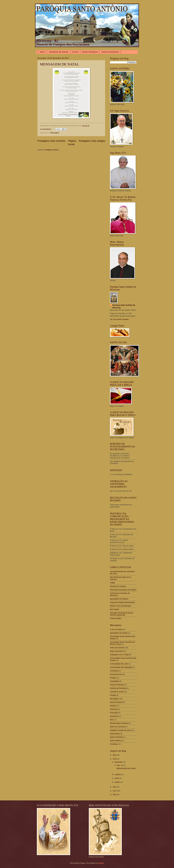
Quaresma (114, 716)
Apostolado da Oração (119, 633)
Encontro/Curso (116, 674)
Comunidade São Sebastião (121, 667)
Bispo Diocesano (117, 651)
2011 (115, 791)
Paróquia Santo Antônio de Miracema (124, 306)
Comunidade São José (119, 664)
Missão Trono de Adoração (121, 606)
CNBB (112, 583)
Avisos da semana (117, 648)
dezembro (119, 762)
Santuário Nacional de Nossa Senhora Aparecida (121, 614)
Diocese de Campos (118, 586)
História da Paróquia (118, 688)
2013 (115, 759)
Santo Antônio (116, 741)
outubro (118, 774)
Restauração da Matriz (119, 723)
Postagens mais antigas (92, 141)
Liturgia (113, 695)
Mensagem (55, 133)
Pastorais (114, 709)
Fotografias (114, 681)
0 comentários (46, 129)
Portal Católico (116, 618)
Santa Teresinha (116, 737)
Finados (113, 678)
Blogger (101, 863)
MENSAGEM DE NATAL (60, 64)
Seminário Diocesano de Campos (123, 590)
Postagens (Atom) (51, 150)
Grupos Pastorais (117, 685)
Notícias (113, 706)
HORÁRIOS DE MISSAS (59, 52)
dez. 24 (120, 765)
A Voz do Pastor (116, 629)
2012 (115, 787)
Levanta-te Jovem (117, 692)
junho (117, 778)
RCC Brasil (114, 609)
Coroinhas (114, 671)
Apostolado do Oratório (119, 599)
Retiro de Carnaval (117, 727)
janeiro (118, 782)
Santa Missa (115, 734)
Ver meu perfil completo (119, 319)
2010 (115, 794)
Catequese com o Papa (119, 655)
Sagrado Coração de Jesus (121, 730)
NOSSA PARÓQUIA (90, 52)
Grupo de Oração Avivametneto (122, 602)
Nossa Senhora (116, 702)
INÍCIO (42, 52)
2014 (115, 755)
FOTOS (75, 52)
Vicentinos (114, 744)
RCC (112, 720)
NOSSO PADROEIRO (110, 52)
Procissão (114, 713)
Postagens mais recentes (51, 141)
